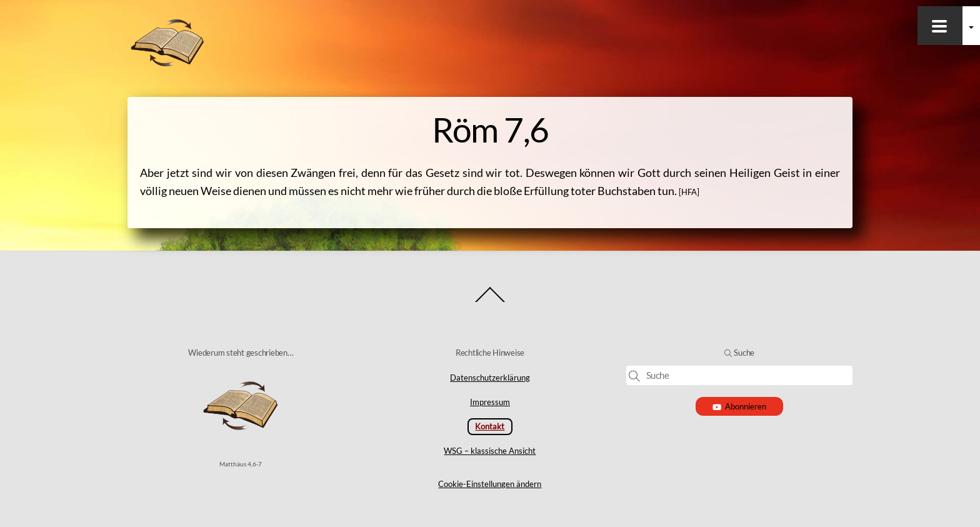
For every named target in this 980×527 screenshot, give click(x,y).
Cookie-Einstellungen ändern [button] (490, 484)
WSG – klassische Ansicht (490, 451)
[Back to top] (490, 302)
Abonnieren (740, 406)
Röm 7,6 (490, 129)
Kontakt (490, 426)
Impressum (490, 402)
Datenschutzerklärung (490, 378)
